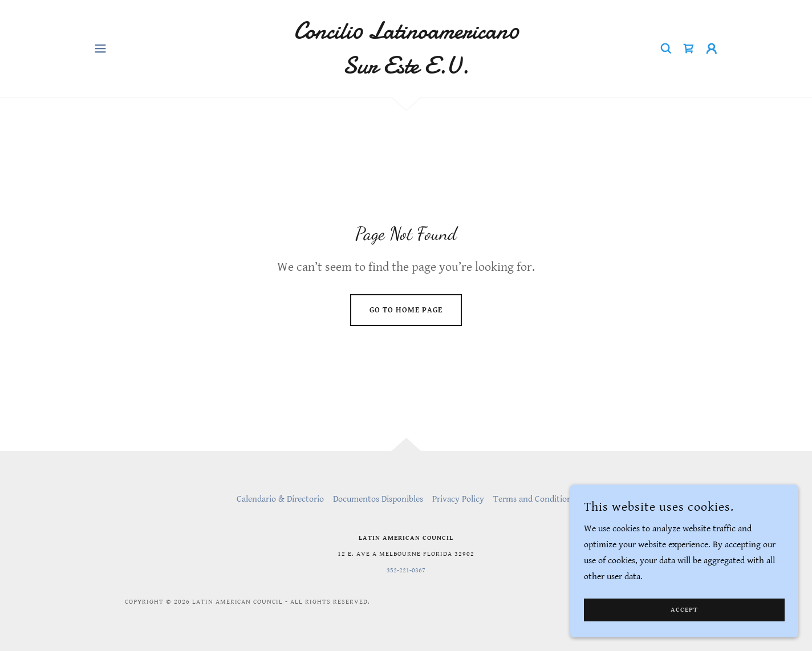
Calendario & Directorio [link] (280, 499)
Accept (684, 634)
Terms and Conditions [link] (534, 499)
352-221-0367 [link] (406, 570)
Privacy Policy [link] (458, 499)
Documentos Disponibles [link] (378, 499)
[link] (406, 70)
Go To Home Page (406, 310)
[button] (100, 48)
